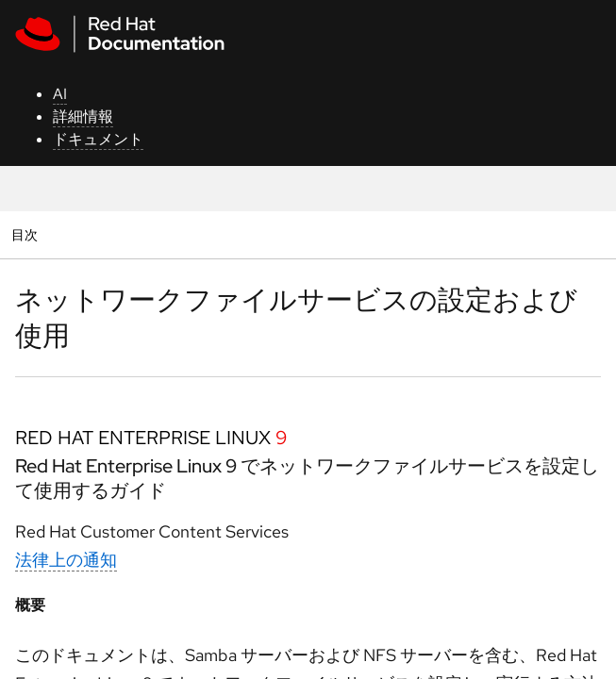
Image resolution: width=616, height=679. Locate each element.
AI (60, 94)
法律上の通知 (66, 560)
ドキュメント (98, 139)
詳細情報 (83, 116)
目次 (27, 234)
